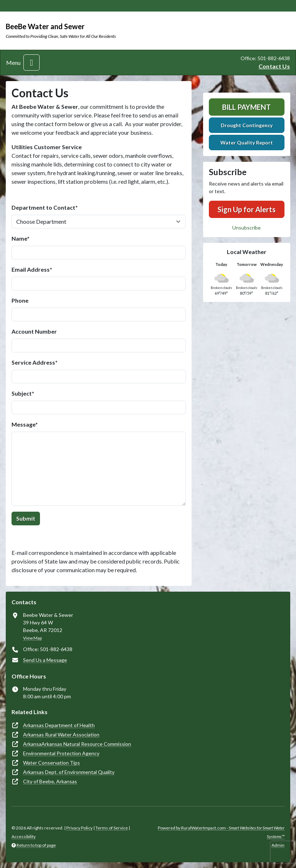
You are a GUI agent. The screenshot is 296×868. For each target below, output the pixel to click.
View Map (32, 638)
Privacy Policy (79, 828)
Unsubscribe (246, 228)
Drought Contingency (247, 125)
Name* (21, 238)
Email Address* (32, 269)
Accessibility (24, 836)
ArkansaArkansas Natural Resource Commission (77, 744)
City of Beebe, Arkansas (50, 781)
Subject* (23, 393)
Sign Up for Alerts (246, 209)
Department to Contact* (45, 207)
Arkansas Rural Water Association (61, 735)
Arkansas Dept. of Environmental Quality (69, 772)
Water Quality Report (247, 143)
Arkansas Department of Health (59, 725)
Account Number (34, 331)
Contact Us (274, 66)
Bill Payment (246, 107)
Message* (25, 424)
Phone (20, 300)
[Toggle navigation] (32, 63)
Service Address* (35, 362)
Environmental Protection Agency (61, 753)
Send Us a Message (45, 660)
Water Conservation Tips (51, 763)
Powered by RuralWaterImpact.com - (221, 832)
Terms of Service (112, 828)
